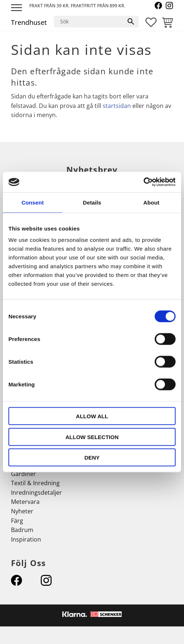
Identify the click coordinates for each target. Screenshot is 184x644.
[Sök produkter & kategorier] (89, 22)
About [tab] (151, 202)
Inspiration (26, 539)
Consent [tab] (33, 202)
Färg (17, 521)
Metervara (25, 502)
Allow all (92, 416)
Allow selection (92, 437)
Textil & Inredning (35, 483)
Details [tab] (92, 202)
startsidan (117, 106)
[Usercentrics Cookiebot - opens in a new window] (143, 182)
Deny (92, 458)
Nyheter (22, 511)
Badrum (22, 530)
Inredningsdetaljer (36, 493)
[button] (17, 8)
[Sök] (131, 22)
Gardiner (23, 474)
